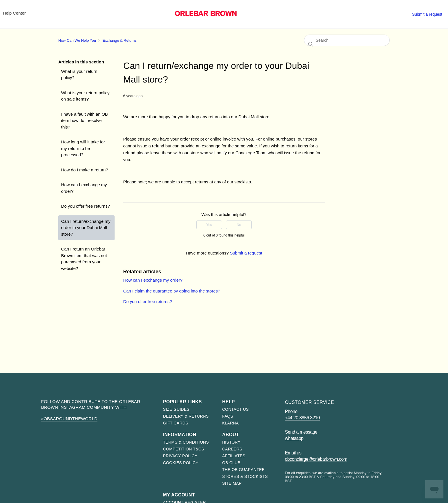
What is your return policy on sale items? (85, 96)
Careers (232, 449)
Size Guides (176, 409)
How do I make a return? (85, 170)
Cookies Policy (181, 463)
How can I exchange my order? (84, 188)
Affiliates (234, 456)
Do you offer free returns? (86, 206)
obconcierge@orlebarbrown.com (316, 459)
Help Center (14, 13)
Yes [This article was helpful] (209, 225)
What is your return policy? (79, 75)
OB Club (231, 463)
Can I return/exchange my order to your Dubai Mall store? (86, 228)
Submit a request (427, 14)
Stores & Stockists (245, 476)
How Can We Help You (77, 40)
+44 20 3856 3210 (302, 418)
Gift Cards (176, 423)
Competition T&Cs (184, 449)
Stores (364, 13)
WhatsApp (294, 438)
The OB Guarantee (244, 470)
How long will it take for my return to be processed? (83, 148)
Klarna (231, 423)
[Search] (347, 40)
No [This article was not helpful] (239, 225)
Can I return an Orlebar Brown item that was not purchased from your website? (84, 259)
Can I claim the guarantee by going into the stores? (172, 291)
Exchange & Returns (120, 40)
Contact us (236, 409)
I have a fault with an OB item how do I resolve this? (84, 121)
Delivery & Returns (186, 416)
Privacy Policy (180, 456)
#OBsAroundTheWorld (69, 419)
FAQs (228, 416)
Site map (232, 483)
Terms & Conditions (186, 442)
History (231, 442)
